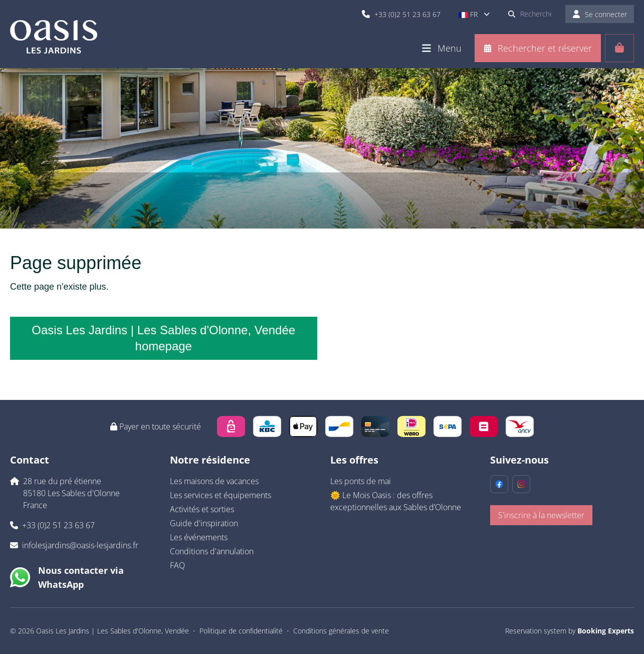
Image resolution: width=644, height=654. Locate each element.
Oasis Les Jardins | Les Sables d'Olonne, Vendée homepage (163, 338)
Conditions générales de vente (341, 631)
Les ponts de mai (361, 481)
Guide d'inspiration (204, 523)
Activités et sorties (202, 509)
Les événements (199, 537)
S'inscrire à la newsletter (541, 515)
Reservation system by (570, 631)
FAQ (177, 565)
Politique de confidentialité (241, 631)
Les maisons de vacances (214, 481)
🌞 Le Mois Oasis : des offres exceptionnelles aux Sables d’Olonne (396, 501)
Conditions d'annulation (212, 551)
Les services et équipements (221, 495)
